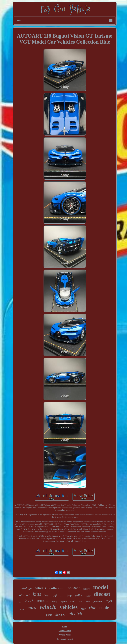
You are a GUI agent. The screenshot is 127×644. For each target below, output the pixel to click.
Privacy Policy (65, 635)
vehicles (69, 607)
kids (37, 594)
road (72, 601)
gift (55, 595)
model (101, 587)
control (74, 588)
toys (109, 601)
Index (65, 626)
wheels (41, 588)
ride (93, 608)
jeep (69, 595)
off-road (24, 595)
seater (88, 596)
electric (76, 614)
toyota (64, 601)
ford (62, 596)
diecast (102, 594)
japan (22, 609)
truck (29, 600)
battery (86, 589)
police (79, 595)
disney (55, 601)
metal (88, 602)
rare (83, 609)
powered (98, 602)
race (80, 601)
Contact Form (65, 631)
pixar (49, 615)
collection (57, 588)
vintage (27, 588)
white (19, 602)
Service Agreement (65, 639)
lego (47, 595)
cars (32, 607)
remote (43, 600)
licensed (60, 615)
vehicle (48, 607)
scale (104, 607)
